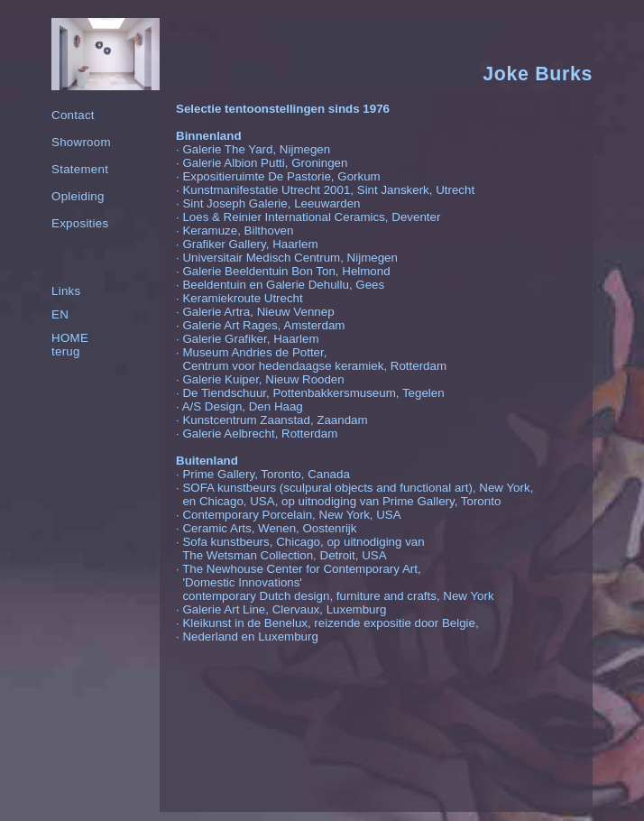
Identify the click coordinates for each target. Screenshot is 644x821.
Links (66, 291)
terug (66, 351)
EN (60, 314)
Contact (73, 115)
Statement (80, 169)
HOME (70, 338)
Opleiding (78, 196)
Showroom (81, 142)
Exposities (80, 223)
